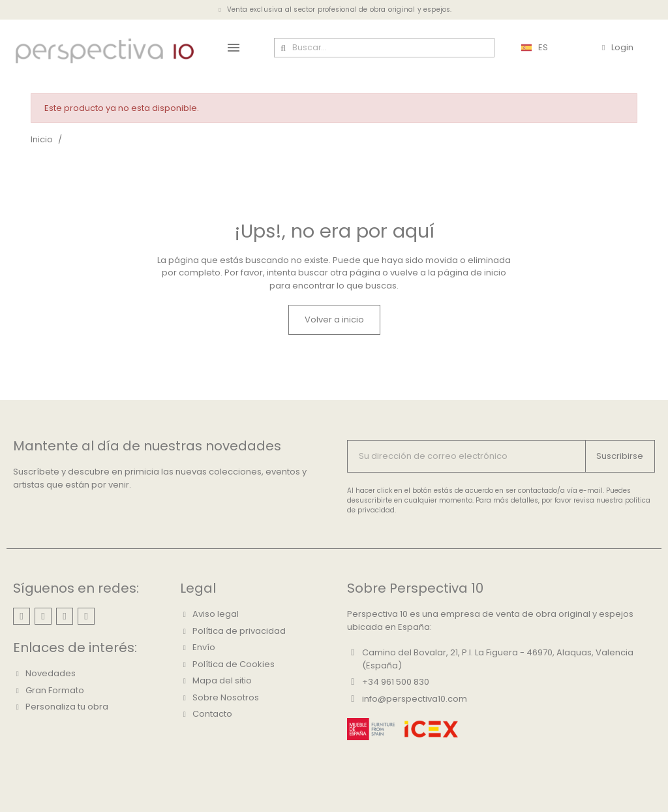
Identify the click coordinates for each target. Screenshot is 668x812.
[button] (334, 320)
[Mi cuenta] (618, 48)
